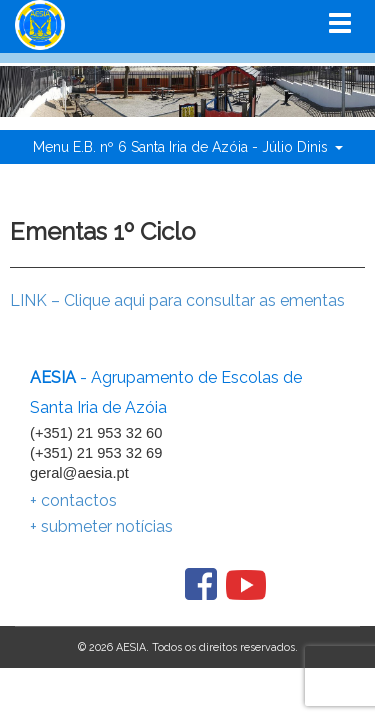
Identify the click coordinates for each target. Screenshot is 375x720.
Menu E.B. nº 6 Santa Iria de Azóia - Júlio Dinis (188, 147)
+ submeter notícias (101, 526)
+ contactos (73, 500)
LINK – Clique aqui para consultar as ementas (177, 300)
